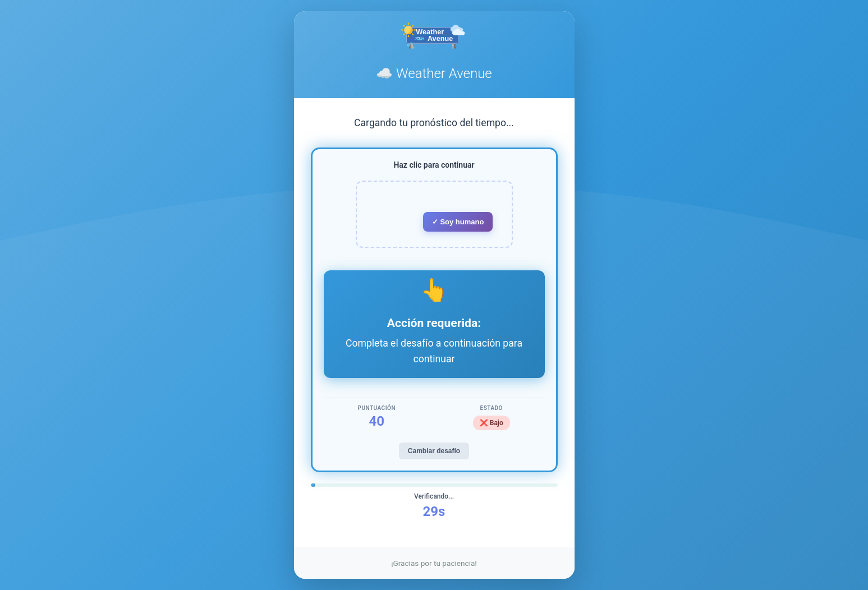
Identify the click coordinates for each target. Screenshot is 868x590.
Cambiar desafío (434, 451)
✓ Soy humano (458, 222)
